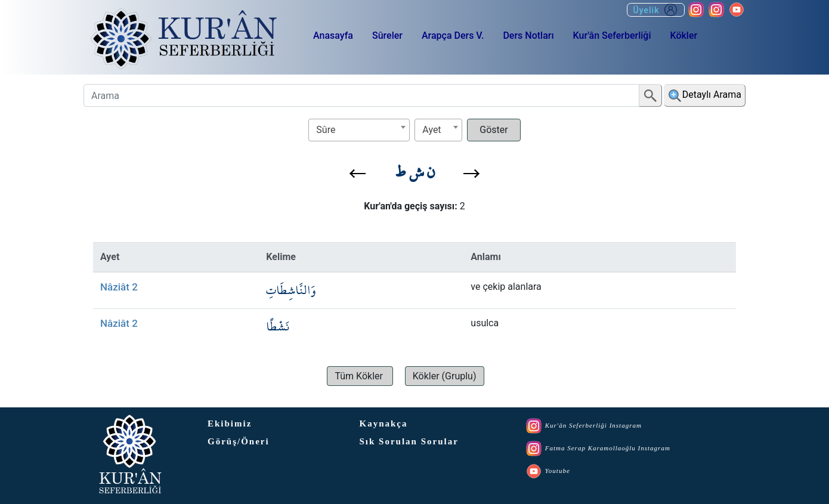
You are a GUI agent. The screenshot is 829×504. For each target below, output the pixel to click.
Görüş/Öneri (239, 441)
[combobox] (359, 130)
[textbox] (359, 130)
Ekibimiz (230, 423)
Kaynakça (384, 423)
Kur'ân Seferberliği (612, 35)
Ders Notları (528, 35)
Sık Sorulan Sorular (409, 441)
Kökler (683, 35)
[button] (358, 174)
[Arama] (361, 95)
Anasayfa (333, 35)
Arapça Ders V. (453, 35)
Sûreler (387, 35)
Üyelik (656, 10)
